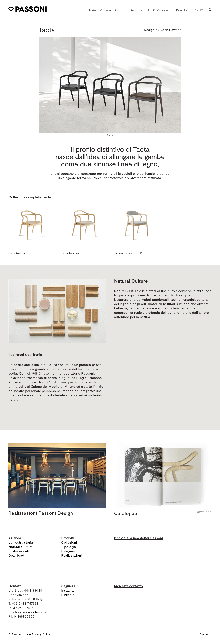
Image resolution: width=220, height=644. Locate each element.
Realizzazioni (71, 555)
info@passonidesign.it (30, 612)
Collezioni (69, 542)
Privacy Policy (41, 634)
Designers (69, 551)
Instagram (69, 590)
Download (16, 555)
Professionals (19, 551)
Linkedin (68, 595)
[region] (110, 88)
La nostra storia (21, 542)
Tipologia (69, 547)
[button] (44, 85)
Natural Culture (20, 547)
